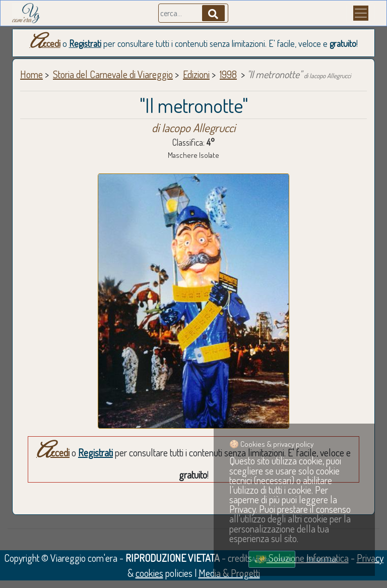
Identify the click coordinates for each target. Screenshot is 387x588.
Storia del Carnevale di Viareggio (113, 74)
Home (31, 74)
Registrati (85, 43)
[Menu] (361, 13)
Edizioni (196, 74)
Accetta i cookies (272, 559)
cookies (149, 573)
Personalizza (322, 559)
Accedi (45, 43)
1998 (228, 74)
